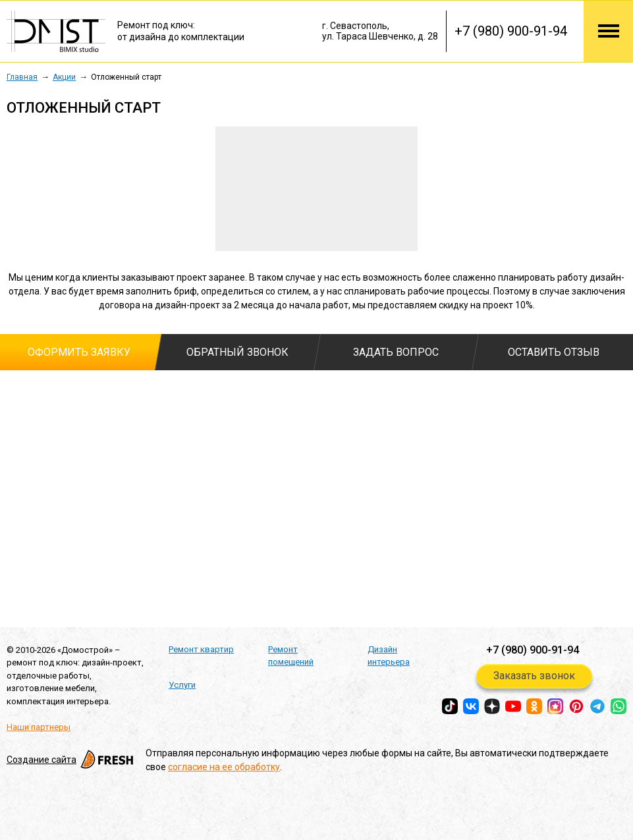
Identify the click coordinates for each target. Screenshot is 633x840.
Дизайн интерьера (389, 656)
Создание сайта (71, 760)
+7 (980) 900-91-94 (511, 31)
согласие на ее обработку (224, 767)
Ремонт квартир (201, 649)
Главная (22, 77)
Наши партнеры (39, 727)
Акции (64, 77)
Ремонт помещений (291, 656)
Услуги (182, 685)
